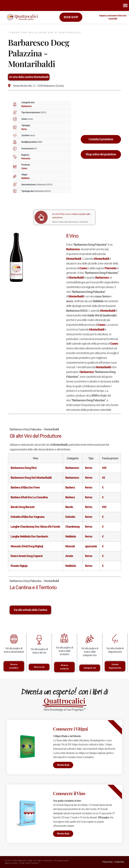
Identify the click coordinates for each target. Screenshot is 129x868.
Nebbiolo (25, 178)
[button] (125, 5)
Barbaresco (26, 106)
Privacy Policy (107, 862)
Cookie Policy (119, 862)
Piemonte (26, 158)
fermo (24, 129)
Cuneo (24, 168)
